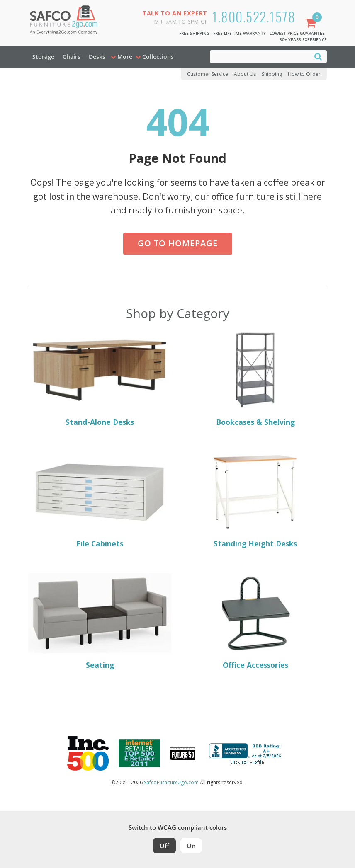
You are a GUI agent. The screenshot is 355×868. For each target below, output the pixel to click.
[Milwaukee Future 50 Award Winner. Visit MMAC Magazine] (183, 754)
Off (164, 846)
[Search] (318, 56)
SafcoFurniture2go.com (171, 782)
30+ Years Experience (303, 39)
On (191, 846)
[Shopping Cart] (312, 24)
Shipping (272, 74)
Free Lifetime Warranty (240, 33)
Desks (97, 57)
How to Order (304, 74)
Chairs (72, 57)
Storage (43, 57)
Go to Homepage (178, 243)
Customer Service (208, 74)
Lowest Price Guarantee (297, 33)
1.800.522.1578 (254, 16)
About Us (245, 74)
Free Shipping (194, 33)
